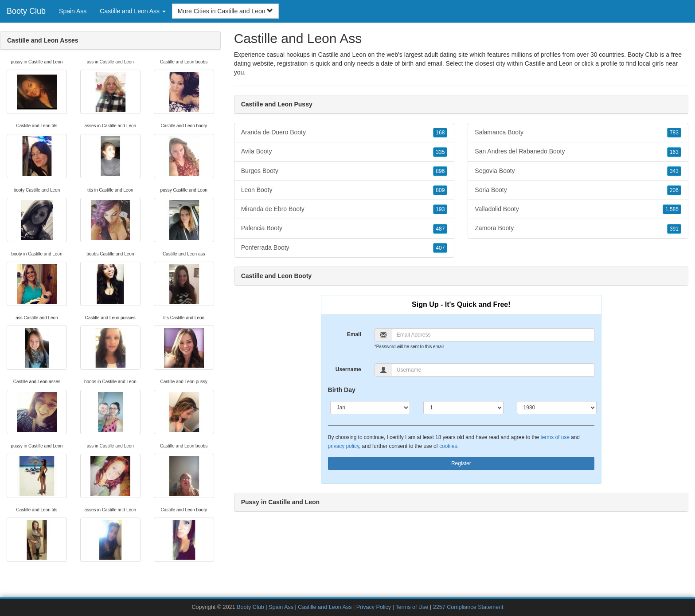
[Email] (493, 335)
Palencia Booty (344, 228)
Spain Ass (73, 11)
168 (440, 133)
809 (440, 190)
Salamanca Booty (578, 133)
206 (674, 190)
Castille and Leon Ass (325, 607)
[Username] (493, 370)
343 (674, 171)
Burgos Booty (344, 171)
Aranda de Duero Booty (344, 133)
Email (354, 334)
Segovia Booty (578, 171)
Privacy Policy (374, 607)
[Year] (557, 408)
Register (461, 463)
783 (674, 133)
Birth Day (342, 390)
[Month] (370, 408)
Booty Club (26, 11)
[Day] (463, 408)
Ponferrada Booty (344, 248)
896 (440, 171)
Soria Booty (578, 190)
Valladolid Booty (578, 209)
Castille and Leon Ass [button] (133, 11)
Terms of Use (412, 607)
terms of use (555, 437)
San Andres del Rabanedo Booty (578, 152)
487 (440, 229)
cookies (448, 446)
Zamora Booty (578, 228)
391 (674, 229)
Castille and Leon (549, 63)
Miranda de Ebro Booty (344, 209)
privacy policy (344, 446)
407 (440, 248)
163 (674, 152)
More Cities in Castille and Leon (226, 11)
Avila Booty (344, 152)
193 (440, 209)
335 (440, 152)
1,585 (672, 209)
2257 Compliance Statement (468, 607)
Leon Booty (344, 190)
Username (348, 369)
